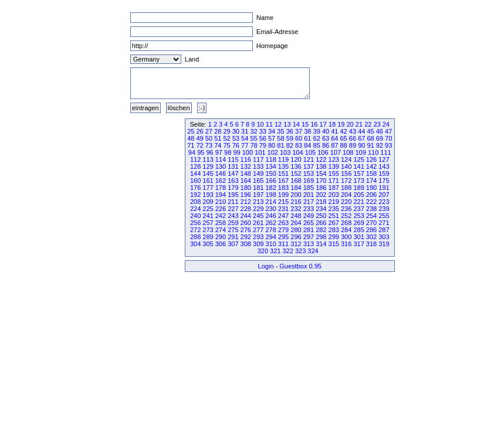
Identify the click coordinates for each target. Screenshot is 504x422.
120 (296, 159)
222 (371, 202)
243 (233, 216)
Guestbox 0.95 (300, 266)
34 (272, 131)
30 (236, 131)
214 (270, 202)
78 (253, 145)
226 (221, 209)
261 (258, 223)
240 (195, 216)
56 (263, 138)
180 (246, 188)
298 (321, 237)
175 (384, 181)
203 (334, 195)
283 (334, 230)
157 (358, 173)
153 (309, 173)
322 (288, 251)
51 (218, 138)
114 (221, 159)
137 (309, 166)
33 (263, 131)
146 (221, 173)
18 (332, 124)
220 (346, 202)
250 (321, 216)
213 (258, 202)
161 (208, 181)
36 (290, 131)
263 (283, 223)
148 (246, 173)
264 (296, 223)
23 (377, 124)
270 (371, 223)
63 (326, 138)
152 (296, 173)
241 (208, 216)
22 (368, 124)
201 (309, 195)
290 (221, 237)
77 (245, 145)
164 (246, 181)
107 (336, 152)
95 (201, 152)
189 (358, 188)
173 (358, 181)
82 (290, 145)
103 (285, 152)
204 (346, 195)
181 (258, 188)
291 (233, 237)
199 (283, 195)
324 (313, 251)
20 (350, 124)
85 (317, 145)
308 (246, 244)
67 (361, 138)
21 (359, 124)
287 (384, 230)
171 (334, 181)
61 (307, 138)
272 (195, 230)
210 (221, 202)
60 (299, 138)
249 (309, 216)
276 (246, 230)
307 (233, 244)
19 (341, 124)
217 (309, 202)
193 (208, 195)
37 (299, 131)
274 (221, 230)
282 (321, 230)
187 (334, 188)
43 (353, 131)
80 (272, 145)
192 (195, 195)
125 (358, 159)
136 (296, 166)
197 (258, 195)
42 (344, 131)
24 (386, 124)
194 (221, 195)
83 (299, 145)
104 (297, 152)
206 (371, 195)
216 (296, 202)
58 (280, 138)
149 (258, 173)
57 (272, 138)
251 (334, 216)
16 (314, 124)
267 (334, 223)
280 (296, 230)
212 (246, 202)
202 (321, 195)
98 (228, 152)
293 (258, 237)
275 (233, 230)
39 (317, 131)
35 (280, 131)
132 (246, 166)
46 (380, 131)
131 (233, 166)
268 (346, 223)
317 (358, 244)
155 (334, 173)
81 (280, 145)
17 (323, 124)
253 (358, 216)
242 (221, 216)
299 (334, 237)
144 (195, 173)
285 (358, 230)
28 (218, 131)
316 (346, 244)
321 (275, 251)
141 (358, 166)
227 (233, 209)
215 (283, 202)
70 (388, 138)
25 (191, 131)
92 (380, 145)
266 (321, 223)
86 (326, 145)
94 (192, 152)
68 (370, 138)
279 (283, 230)
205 (358, 195)
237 (358, 209)
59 (290, 138)
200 (296, 195)
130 (221, 166)
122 (321, 159)
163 (233, 181)
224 (195, 209)
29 (226, 131)
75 (226, 145)
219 (334, 202)
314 (321, 244)
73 (209, 145)
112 (195, 159)
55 (253, 138)
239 (384, 209)
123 (334, 159)
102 (273, 152)
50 (209, 138)
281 (309, 230)
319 (384, 244)
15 (305, 124)
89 (353, 145)
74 (218, 145)
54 (245, 138)
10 (260, 124)
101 (260, 152)
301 (358, 237)
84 (307, 145)
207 (384, 195)
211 (233, 202)
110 (373, 152)
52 (226, 138)
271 (384, 223)
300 (346, 237)
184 (296, 188)
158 (371, 173)
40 (326, 131)
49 (200, 138)
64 (334, 138)
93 (388, 145)
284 (346, 230)
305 (208, 244)
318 (371, 244)
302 (371, 237)
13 (287, 124)
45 (370, 131)
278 (270, 230)
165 (258, 181)
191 (384, 188)
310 (270, 244)
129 (208, 166)
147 (233, 173)
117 (258, 159)
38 (307, 131)
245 (258, 216)
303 (384, 237)
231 (283, 209)
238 (371, 209)
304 (195, 244)
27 (209, 131)
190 (371, 188)
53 (236, 138)
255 (384, 216)
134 (270, 166)
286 (371, 230)
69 (380, 138)
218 (321, 202)
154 (321, 173)
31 (245, 131)
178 (221, 188)
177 (208, 188)
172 (346, 181)
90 (361, 145)
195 (233, 195)
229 (258, 209)
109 (360, 152)
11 (269, 124)
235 (334, 209)
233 (309, 209)
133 (258, 166)
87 (334, 145)
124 (346, 159)
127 (384, 159)
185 (309, 188)
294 (270, 237)
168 (296, 181)
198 (270, 195)
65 (344, 138)
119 (283, 159)
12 (278, 124)
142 (371, 166)
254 (371, 216)
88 (344, 145)
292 (246, 237)
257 (208, 223)
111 (385, 152)
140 (346, 166)
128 (195, 166)
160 (195, 181)
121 (309, 159)
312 (296, 244)
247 (283, 216)
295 (283, 237)
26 (200, 131)
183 (283, 188)
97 (219, 152)
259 (233, 223)
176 (195, 188)
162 (221, 181)
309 (258, 244)
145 (208, 173)
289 (208, 237)
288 (195, 237)
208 (195, 202)
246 (270, 216)
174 (371, 181)
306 (221, 244)
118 (270, 159)
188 (346, 188)
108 (348, 152)
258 (221, 223)
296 (296, 237)
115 (233, 159)
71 (191, 145)
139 (334, 166)
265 (309, 223)
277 (258, 230)
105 (310, 152)
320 (263, 251)
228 (246, 209)
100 (248, 152)
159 (384, 173)
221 (358, 202)
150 (270, 173)
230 (270, 209)
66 (353, 138)
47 (388, 131)
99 (236, 152)
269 (358, 223)
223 (384, 202)
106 (323, 152)
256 (195, 223)
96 (209, 152)
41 (334, 131)
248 (296, 216)
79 (263, 145)
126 (371, 159)
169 (309, 181)
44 (361, 131)
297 (309, 237)
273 (208, 230)
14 (296, 124)
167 (283, 181)
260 (246, 223)
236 (346, 209)
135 (283, 166)
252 (346, 216)
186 (321, 188)
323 (300, 251)
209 (208, 202)
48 (191, 138)
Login (266, 266)
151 (283, 173)
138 (321, 166)
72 (200, 145)
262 (270, 223)
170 (321, 181)
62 (317, 138)
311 (283, 244)
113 (208, 159)
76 (236, 145)
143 (384, 166)
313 (309, 244)
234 (321, 209)
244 (246, 216)
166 (270, 181)
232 (296, 209)
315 (334, 244)
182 (270, 188)
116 (246, 159)
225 (208, 209)
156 (346, 173)
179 (233, 188)
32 (253, 131)
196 (246, 195)
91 (370, 145)
